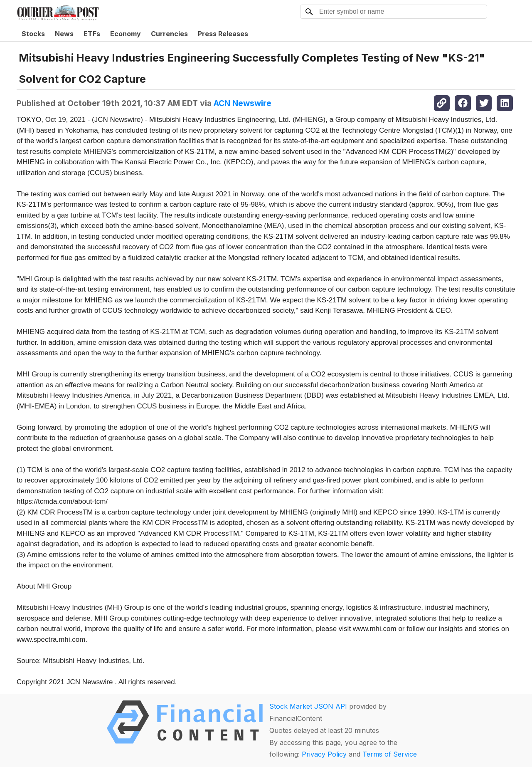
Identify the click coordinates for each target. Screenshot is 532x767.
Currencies (169, 34)
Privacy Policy (324, 754)
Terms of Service (390, 754)
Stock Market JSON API (308, 706)
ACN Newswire (243, 103)
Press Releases (223, 34)
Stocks (33, 34)
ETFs (92, 34)
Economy (126, 34)
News (64, 34)
